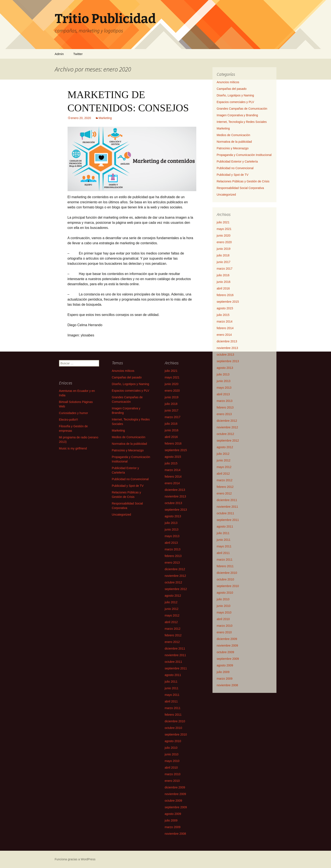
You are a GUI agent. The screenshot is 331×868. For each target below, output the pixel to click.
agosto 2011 (225, 526)
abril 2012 (223, 474)
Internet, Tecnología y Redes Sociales (242, 122)
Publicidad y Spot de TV (233, 175)
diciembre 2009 (227, 639)
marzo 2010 (225, 626)
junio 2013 (224, 381)
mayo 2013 (224, 388)
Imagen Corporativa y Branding (237, 115)
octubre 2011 (225, 513)
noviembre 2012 (227, 427)
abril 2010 (223, 619)
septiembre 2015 (228, 302)
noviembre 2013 (227, 348)
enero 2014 (224, 335)
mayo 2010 (224, 612)
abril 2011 (223, 553)
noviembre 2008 (227, 685)
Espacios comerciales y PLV (236, 102)
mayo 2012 (224, 467)
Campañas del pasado (232, 89)
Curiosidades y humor (74, 413)
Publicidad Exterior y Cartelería (237, 161)
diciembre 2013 (227, 341)
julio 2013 (223, 374)
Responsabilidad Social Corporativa (240, 188)
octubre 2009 (225, 652)
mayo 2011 (224, 546)
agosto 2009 (225, 665)
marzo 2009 (225, 679)
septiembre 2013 (228, 361)
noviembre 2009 (227, 646)
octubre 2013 (225, 355)
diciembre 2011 (227, 500)
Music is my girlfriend (73, 448)
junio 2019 (224, 249)
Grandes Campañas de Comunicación (242, 109)
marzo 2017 (225, 269)
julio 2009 (223, 672)
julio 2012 (223, 454)
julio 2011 (223, 533)
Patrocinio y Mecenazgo (233, 148)
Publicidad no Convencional (235, 168)
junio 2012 (224, 460)
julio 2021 (223, 222)
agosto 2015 (225, 308)
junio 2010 (224, 606)
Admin (59, 54)
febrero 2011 (225, 566)
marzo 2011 (225, 560)
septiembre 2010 (228, 586)
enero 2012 (224, 493)
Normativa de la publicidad (234, 142)
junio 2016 (224, 282)
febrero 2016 (225, 295)
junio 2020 (224, 236)
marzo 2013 (225, 401)
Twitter (78, 54)
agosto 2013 (225, 368)
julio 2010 (223, 599)
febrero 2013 (225, 407)
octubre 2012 (225, 434)
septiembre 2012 (228, 441)
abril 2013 (223, 394)
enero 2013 (224, 414)
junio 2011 (224, 540)
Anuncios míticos (228, 82)
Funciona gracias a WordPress (75, 859)
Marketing (105, 118)
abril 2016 (223, 288)
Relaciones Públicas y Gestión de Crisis (243, 181)
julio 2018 (223, 255)
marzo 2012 (225, 480)
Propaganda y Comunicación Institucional (244, 155)
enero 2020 (224, 242)
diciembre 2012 (227, 421)
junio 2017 (224, 262)
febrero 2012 (225, 487)
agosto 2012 (225, 447)
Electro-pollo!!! (69, 420)
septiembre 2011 (228, 520)
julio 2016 (223, 275)
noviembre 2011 (227, 507)
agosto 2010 (225, 593)
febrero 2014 (225, 328)
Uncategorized (226, 195)
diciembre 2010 (227, 573)
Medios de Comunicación (233, 135)
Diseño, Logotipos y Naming (235, 95)
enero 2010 (224, 632)
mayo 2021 (224, 229)
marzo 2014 (225, 321)
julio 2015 (223, 315)
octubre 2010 (225, 579)
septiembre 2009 (228, 659)
